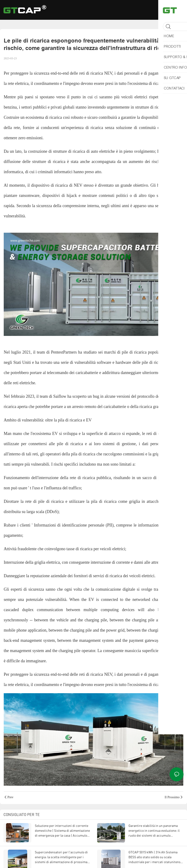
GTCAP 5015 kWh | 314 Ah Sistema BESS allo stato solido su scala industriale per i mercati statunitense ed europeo (155, 857)
